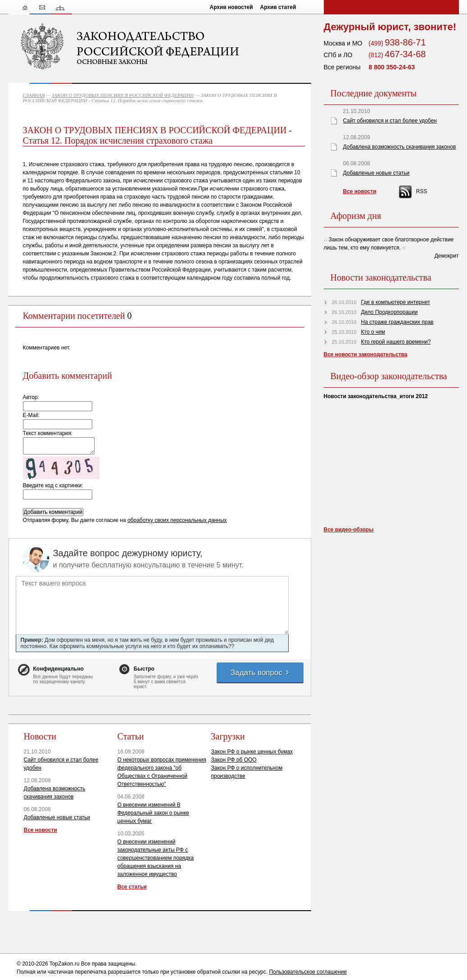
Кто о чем (373, 332)
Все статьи (132, 887)
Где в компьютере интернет (396, 302)
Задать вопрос (260, 673)
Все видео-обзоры (349, 530)
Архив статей (278, 7)
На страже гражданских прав (397, 322)
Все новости (41, 830)
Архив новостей (231, 7)
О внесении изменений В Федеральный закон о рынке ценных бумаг (153, 813)
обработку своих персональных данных (177, 520)
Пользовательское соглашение (308, 972)
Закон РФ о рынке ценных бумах (252, 752)
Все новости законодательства (366, 354)
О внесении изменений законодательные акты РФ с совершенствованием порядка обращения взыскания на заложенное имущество (156, 858)
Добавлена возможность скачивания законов (400, 147)
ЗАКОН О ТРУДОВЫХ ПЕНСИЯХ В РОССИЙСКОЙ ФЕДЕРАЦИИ (123, 95)
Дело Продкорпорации (390, 312)
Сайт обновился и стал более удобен (390, 121)
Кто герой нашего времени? (396, 342)
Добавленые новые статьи (57, 817)
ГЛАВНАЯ (34, 95)
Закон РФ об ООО (234, 760)
